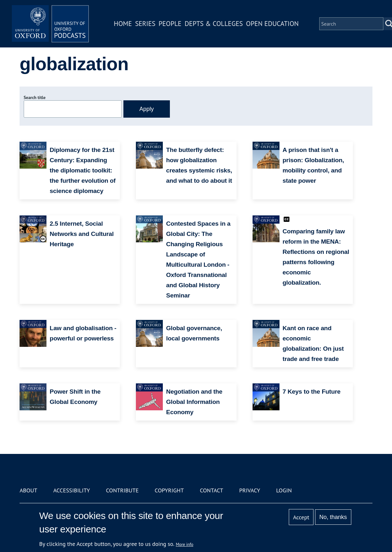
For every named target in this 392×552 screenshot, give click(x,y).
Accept (301, 517)
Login (284, 490)
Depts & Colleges (214, 24)
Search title (35, 97)
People (170, 24)
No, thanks (333, 517)
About (28, 490)
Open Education (272, 24)
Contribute (122, 490)
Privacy (250, 490)
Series (145, 24)
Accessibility (71, 490)
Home (123, 24)
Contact (211, 490)
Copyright (169, 490)
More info (184, 544)
